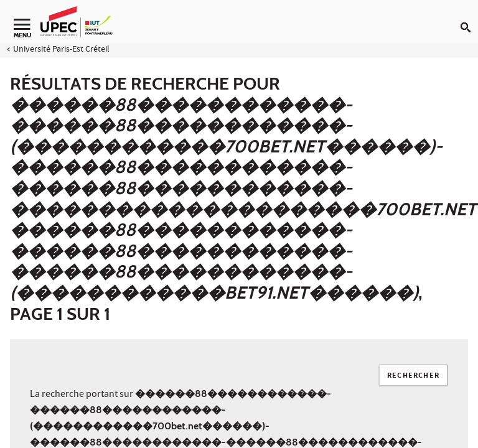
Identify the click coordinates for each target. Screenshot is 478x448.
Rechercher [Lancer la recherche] (413, 376)
